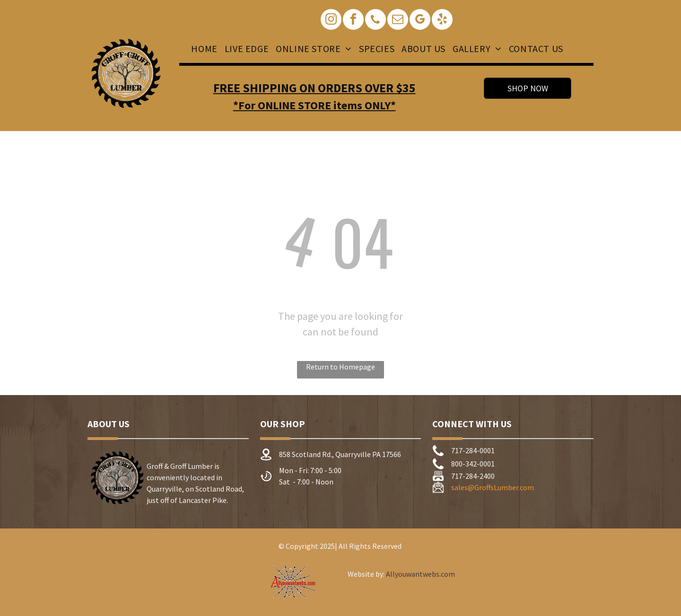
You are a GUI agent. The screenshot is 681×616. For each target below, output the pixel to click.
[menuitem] (203, 49)
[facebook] (353, 21)
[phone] (375, 21)
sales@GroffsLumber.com (493, 487)
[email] (398, 21)
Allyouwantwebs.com (420, 574)
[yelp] (442, 21)
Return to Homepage (340, 367)
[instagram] (331, 21)
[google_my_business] (420, 21)
